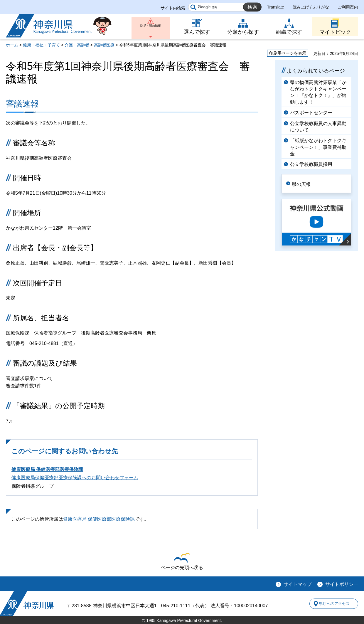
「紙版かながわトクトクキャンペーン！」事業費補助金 (318, 147)
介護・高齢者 (77, 45)
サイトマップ (298, 584)
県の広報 (306, 183)
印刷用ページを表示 (288, 53)
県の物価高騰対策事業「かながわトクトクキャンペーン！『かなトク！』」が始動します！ (318, 92)
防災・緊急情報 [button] (151, 29)
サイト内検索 (173, 8)
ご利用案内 (348, 7)
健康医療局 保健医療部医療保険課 (47, 469)
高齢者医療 (104, 45)
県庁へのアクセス (331, 604)
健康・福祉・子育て (41, 45)
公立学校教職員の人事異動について (318, 127)
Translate (276, 7)
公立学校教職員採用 (311, 164)
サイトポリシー (342, 584)
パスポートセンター (311, 113)
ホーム (12, 45)
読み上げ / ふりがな (311, 7)
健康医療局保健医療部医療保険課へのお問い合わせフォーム (75, 478)
